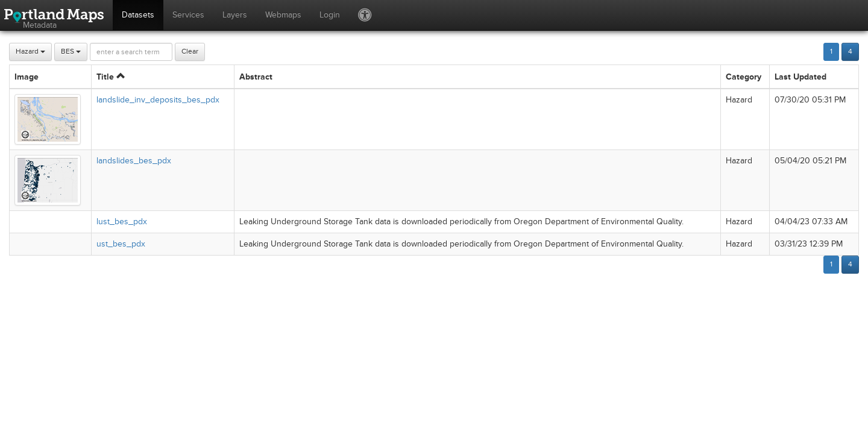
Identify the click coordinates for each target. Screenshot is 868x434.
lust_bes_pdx (122, 222)
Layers (235, 15)
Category (744, 77)
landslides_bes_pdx (134, 161)
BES (71, 52)
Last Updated (800, 77)
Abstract (256, 77)
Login (330, 15)
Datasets (138, 15)
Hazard (30, 52)
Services (188, 15)
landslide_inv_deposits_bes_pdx (158, 100)
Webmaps (283, 15)
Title (111, 77)
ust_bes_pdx (121, 244)
